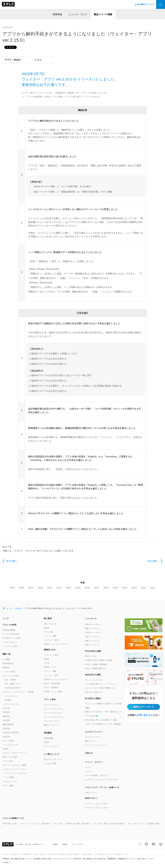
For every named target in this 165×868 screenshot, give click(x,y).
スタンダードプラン (52, 721)
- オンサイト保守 (11, 646)
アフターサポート (10, 642)
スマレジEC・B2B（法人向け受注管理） (109, 824)
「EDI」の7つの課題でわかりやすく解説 (102, 724)
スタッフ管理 (8, 741)
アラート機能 (8, 785)
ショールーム (91, 619)
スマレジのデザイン (78, 844)
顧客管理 (6, 716)
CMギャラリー (91, 793)
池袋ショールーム (92, 628)
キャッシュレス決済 (11, 676)
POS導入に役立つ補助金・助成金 (99, 660)
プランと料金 (50, 699)
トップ (6, 619)
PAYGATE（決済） (10, 824)
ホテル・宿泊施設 (51, 687)
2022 (50, 588)
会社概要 (55, 844)
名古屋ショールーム (93, 632)
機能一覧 (7, 654)
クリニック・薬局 (51, 640)
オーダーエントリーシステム (14, 769)
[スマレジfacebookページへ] (146, 844)
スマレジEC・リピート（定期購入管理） (144, 824)
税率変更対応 (8, 663)
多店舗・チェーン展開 (53, 691)
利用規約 (6, 859)
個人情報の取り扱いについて (21, 859)
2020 (68, 588)
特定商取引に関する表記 (43, 859)
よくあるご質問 (50, 763)
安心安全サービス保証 (12, 638)
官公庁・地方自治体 (52, 683)
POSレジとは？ (91, 656)
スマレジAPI (8, 761)
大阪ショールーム (92, 637)
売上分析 (6, 708)
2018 (87, 588)
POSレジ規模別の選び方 (95, 668)
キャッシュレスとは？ (94, 680)
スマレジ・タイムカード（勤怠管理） (35, 824)
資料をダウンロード (144, 707)
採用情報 (65, 844)
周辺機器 (48, 733)
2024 (31, 588)
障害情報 (57, 14)
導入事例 (48, 619)
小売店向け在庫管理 (11, 733)
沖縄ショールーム (92, 645)
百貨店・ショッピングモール (56, 644)
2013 (134, 588)
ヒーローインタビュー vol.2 (96, 808)
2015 (115, 588)
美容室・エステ (50, 667)
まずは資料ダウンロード (145, 4)
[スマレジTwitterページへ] (140, 844)
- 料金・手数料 (10, 680)
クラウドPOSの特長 (11, 634)
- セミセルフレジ (11, 696)
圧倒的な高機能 (9, 630)
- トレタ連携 (9, 777)
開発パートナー (91, 741)
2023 (40, 588)
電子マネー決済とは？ (94, 692)
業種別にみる (50, 650)
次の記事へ (153, 561)
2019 (78, 588)
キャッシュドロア (51, 746)
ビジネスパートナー (94, 732)
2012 (143, 588)
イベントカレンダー (11, 745)
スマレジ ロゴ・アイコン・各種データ (102, 787)
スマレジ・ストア (10, 781)
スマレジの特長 (9, 625)
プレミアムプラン (51, 705)
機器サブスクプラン (52, 725)
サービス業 (48, 632)
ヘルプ (151, 859)
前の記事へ (12, 561)
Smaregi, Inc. (7, 862)
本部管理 (6, 728)
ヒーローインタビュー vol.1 (96, 804)
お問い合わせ (144, 715)
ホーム (9, 608)
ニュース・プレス (78, 14)
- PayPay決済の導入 (12, 688)
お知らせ (19, 608)
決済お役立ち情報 (93, 675)
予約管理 (6, 720)
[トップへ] (8, 5)
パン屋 (47, 663)
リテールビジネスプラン (54, 717)
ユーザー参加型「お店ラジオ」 (98, 775)
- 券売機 (7, 700)
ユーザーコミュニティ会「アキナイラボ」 (102, 780)
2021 (59, 588)
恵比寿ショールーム (93, 624)
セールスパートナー (93, 737)
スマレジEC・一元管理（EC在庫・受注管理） (72, 824)
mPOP (47, 742)
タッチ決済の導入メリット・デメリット (101, 684)
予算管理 (6, 712)
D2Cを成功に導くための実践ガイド (100, 720)
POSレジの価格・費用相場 (96, 664)
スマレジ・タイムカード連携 (14, 765)
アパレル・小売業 (51, 655)
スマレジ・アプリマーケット (14, 753)
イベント (89, 767)
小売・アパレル (50, 624)
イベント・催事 (50, 636)
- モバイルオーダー (12, 704)
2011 (153, 588)
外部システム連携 (10, 757)
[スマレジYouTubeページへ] (153, 844)
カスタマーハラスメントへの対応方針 (67, 859)
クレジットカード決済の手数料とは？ (100, 688)
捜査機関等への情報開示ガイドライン (121, 859)
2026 (12, 588)
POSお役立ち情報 (93, 651)
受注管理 (6, 737)
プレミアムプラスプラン (54, 709)
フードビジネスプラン (53, 713)
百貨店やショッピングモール (56, 679)
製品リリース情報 (103, 14)
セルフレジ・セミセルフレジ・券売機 (18, 692)
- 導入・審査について (12, 684)
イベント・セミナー (94, 762)
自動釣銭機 (48, 738)
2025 (22, 588)
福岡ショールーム (92, 641)
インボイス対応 (9, 672)
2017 (97, 588)
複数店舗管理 (8, 724)
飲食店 (47, 628)
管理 (6, 749)
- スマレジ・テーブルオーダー (16, 773)
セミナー (89, 771)
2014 (125, 588)
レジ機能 (6, 659)
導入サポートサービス (53, 759)
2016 (106, 588)
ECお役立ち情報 (92, 698)
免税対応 (6, 667)
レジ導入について (52, 754)
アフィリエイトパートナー (96, 745)
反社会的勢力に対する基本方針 (94, 859)
